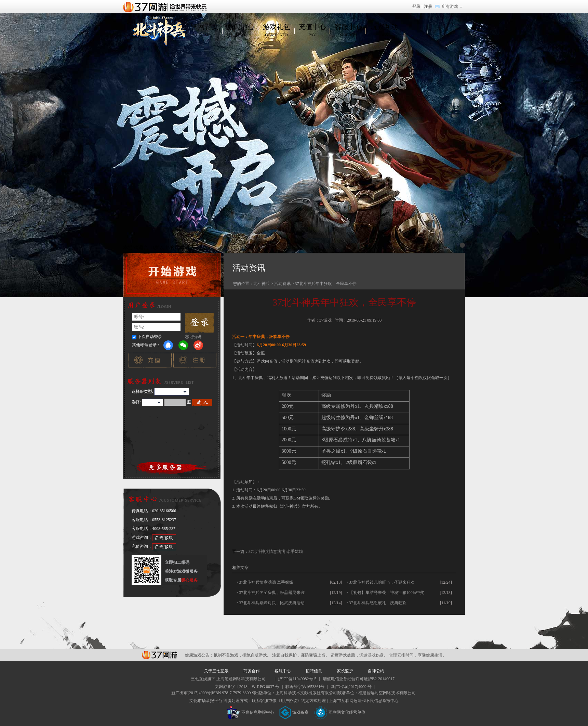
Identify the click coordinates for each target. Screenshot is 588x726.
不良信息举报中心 (250, 712)
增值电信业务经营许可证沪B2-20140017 (359, 679)
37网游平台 (159, 655)
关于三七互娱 (216, 671)
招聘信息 (314, 671)
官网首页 (205, 30)
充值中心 (312, 30)
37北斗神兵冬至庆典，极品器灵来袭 (272, 593)
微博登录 (198, 345)
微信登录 (183, 345)
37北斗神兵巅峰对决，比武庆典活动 (272, 603)
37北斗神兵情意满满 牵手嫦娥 (276, 552)
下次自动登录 (150, 337)
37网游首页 (166, 7)
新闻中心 (240, 30)
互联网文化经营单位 (340, 712)
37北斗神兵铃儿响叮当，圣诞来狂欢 (382, 582)
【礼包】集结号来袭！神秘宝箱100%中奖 (387, 593)
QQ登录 (168, 345)
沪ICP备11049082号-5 (297, 679)
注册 (428, 7)
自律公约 (376, 671)
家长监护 (345, 671)
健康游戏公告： (199, 655)
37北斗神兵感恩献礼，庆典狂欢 (378, 603)
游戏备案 (294, 712)
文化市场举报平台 (206, 701)
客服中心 (348, 30)
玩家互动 (384, 30)
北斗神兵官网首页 (158, 30)
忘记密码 (193, 337)
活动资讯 (282, 284)
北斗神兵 (262, 284)
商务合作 (252, 671)
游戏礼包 (276, 30)
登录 (416, 7)
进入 (202, 402)
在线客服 (164, 538)
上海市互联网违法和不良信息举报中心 (364, 701)
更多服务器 (172, 467)
